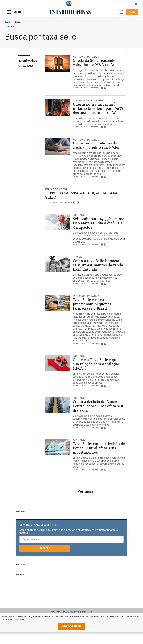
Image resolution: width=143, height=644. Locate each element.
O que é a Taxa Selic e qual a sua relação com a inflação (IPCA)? (98, 364)
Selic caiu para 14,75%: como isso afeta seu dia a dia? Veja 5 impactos (99, 223)
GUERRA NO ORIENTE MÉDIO (89, 100)
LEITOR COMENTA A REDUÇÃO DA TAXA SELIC (81, 195)
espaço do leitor (56, 189)
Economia (79, 215)
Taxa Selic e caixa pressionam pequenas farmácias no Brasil (92, 304)
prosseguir (72, 626)
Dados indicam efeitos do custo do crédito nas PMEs (96, 145)
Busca (17, 22)
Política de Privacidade (13, 619)
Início (8, 22)
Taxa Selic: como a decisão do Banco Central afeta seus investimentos (99, 448)
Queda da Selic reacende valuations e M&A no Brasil (97, 63)
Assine (132, 12)
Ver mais (85, 491)
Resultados (27, 61)
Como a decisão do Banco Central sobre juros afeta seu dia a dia (98, 406)
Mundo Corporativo (86, 57)
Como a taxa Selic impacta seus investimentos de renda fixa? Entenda (98, 265)
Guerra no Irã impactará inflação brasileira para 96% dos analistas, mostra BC (98, 108)
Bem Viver (79, 257)
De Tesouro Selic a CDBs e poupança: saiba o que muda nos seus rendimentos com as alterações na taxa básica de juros (97, 278)
